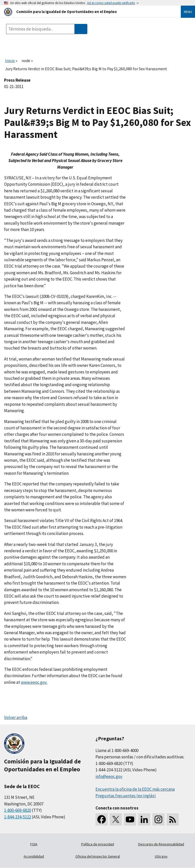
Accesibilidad (34, 856)
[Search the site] (40, 29)
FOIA (34, 844)
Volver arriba (16, 717)
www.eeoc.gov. (34, 682)
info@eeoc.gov (109, 776)
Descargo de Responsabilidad (161, 844)
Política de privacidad (98, 844)
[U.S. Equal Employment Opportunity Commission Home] (86, 12)
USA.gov (161, 856)
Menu (188, 12)
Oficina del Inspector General (98, 856)
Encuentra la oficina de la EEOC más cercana (135, 789)
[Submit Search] (81, 29)
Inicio (10, 61)
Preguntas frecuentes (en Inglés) (126, 796)
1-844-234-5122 (18, 817)
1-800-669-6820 (18, 810)
